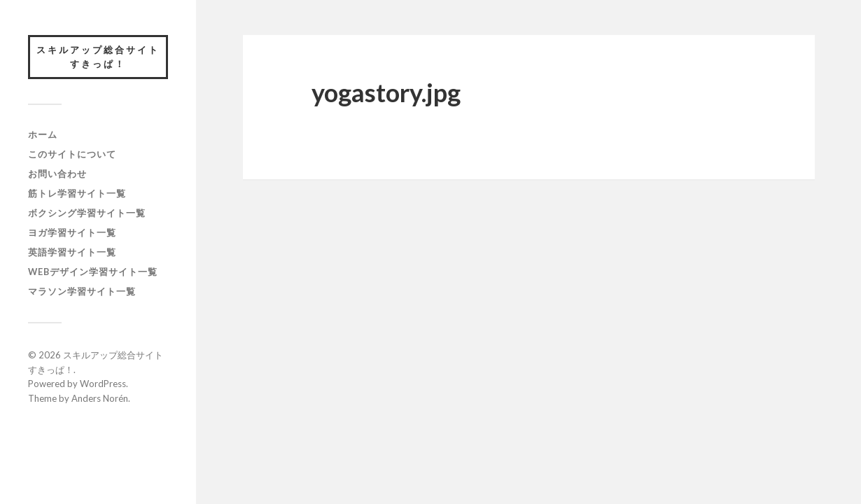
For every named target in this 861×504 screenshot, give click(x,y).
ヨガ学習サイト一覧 (72, 232)
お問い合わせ (57, 174)
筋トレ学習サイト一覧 (77, 193)
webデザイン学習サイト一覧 (93, 272)
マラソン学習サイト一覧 (82, 291)
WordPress (103, 384)
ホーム (43, 134)
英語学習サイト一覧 (72, 252)
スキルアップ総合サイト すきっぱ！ (102, 57)
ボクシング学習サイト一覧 (87, 213)
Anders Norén (100, 398)
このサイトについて (72, 154)
